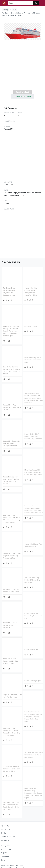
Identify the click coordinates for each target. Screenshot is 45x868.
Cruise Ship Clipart (31, 649)
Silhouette (5, 856)
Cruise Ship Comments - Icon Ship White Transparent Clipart (12, 443)
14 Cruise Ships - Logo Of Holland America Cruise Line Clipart (34, 754)
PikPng (6, 10)
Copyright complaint (22, 96)
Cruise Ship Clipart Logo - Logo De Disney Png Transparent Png (12, 555)
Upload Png (6, 849)
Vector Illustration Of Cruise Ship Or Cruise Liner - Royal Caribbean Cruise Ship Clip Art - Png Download (33, 398)
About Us (5, 826)
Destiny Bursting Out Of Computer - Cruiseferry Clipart (33, 360)
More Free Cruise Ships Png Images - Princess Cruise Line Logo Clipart (33, 472)
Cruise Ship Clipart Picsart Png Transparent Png (33, 615)
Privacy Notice (7, 840)
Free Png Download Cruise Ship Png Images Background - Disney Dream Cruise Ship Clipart (33, 716)
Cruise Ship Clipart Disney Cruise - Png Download (10, 625)
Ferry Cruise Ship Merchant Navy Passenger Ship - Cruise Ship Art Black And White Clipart (33, 793)
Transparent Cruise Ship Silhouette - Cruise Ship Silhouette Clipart (12, 768)
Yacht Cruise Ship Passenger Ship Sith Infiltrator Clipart (10, 661)
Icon (3, 860)
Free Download (22, 92)
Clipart (4, 853)
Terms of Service (8, 837)
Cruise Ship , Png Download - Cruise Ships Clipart (12, 407)
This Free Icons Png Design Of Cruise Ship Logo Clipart (32, 580)
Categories (6, 846)
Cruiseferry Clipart (31, 326)
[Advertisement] (22, 66)
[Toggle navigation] (42, 3)
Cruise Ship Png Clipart (33, 680)
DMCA (4, 833)
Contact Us (6, 829)
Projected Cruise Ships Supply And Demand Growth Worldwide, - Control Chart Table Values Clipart (11, 331)
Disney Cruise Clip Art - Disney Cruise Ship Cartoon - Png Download (33, 436)
